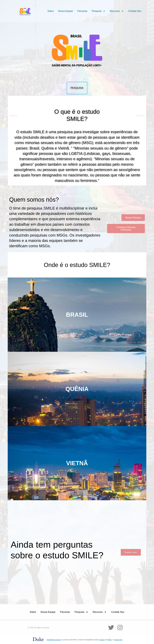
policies (102, 640)
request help (118, 640)
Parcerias (82, 11)
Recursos (117, 11)
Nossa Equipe (66, 11)
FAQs (110, 640)
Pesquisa (99, 11)
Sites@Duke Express (54, 640)
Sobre (51, 11)
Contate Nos (135, 11)
